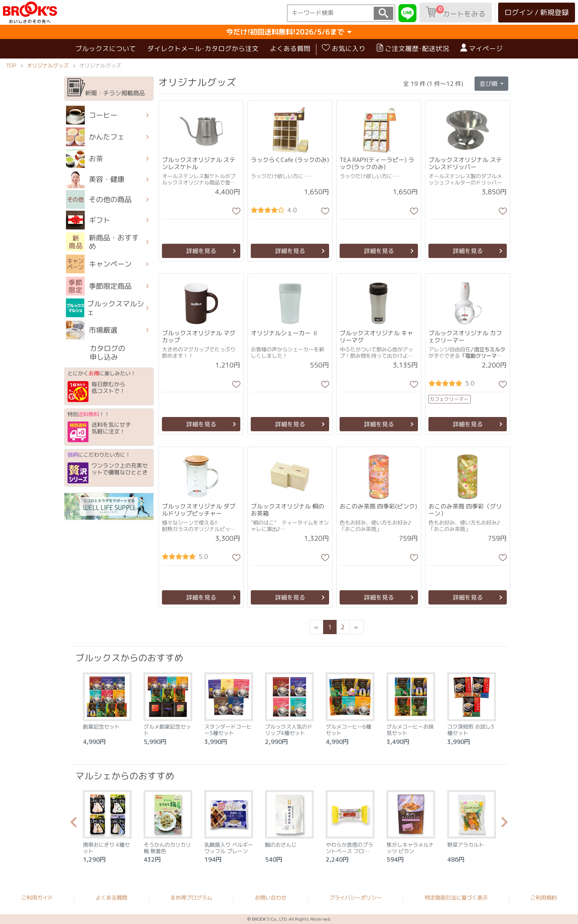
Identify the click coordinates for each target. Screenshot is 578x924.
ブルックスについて (106, 49)
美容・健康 (95, 179)
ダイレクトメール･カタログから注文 (203, 49)
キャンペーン (99, 264)
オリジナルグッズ (48, 66)
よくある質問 (290, 49)
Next (505, 824)
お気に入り (344, 48)
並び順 (489, 83)
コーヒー (92, 115)
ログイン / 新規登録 (537, 12)
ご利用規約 (544, 898)
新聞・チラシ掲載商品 (106, 88)
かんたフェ (95, 137)
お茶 (85, 159)
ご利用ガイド (37, 898)
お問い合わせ (271, 898)
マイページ (481, 48)
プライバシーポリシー (355, 898)
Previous (73, 824)
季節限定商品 (99, 286)
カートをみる (456, 12)
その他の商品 (99, 199)
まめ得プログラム (191, 898)
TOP (11, 66)
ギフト (88, 220)
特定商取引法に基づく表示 (456, 898)
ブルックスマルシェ (105, 308)
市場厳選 (92, 330)
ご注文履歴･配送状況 (413, 48)
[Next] (356, 627)
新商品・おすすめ (102, 242)
